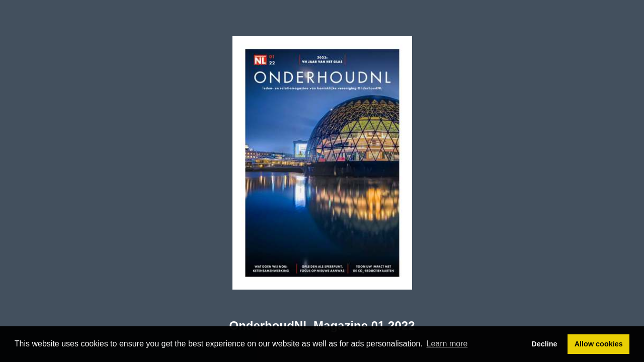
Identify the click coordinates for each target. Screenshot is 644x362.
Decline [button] (544, 344)
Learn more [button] (447, 344)
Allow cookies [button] (599, 344)
